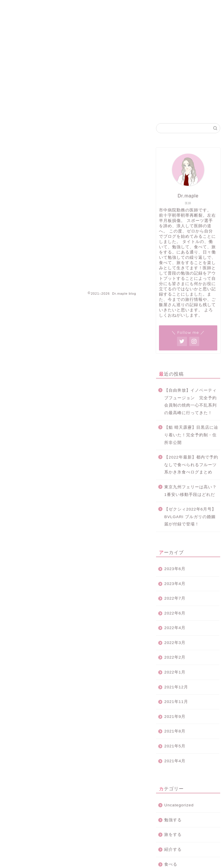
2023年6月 (175, 569)
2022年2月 (175, 657)
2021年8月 (175, 731)
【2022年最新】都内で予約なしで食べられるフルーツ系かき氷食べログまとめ (191, 465)
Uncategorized (179, 805)
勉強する (173, 820)
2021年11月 (176, 702)
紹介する (173, 849)
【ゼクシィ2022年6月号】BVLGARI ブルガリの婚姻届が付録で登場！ (190, 517)
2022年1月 (175, 672)
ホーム (98, 9)
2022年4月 (175, 628)
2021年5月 (175, 746)
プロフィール (202, 9)
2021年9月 (175, 717)
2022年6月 (175, 613)
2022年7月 (175, 598)
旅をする (173, 835)
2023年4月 (175, 584)
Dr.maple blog (25, 24)
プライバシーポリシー (132, 9)
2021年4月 (175, 761)
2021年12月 (176, 687)
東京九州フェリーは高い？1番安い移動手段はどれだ (190, 491)
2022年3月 (175, 643)
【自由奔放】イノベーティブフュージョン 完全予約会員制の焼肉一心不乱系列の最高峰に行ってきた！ (190, 402)
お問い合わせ (171, 9)
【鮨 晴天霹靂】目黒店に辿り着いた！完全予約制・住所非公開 (191, 435)
